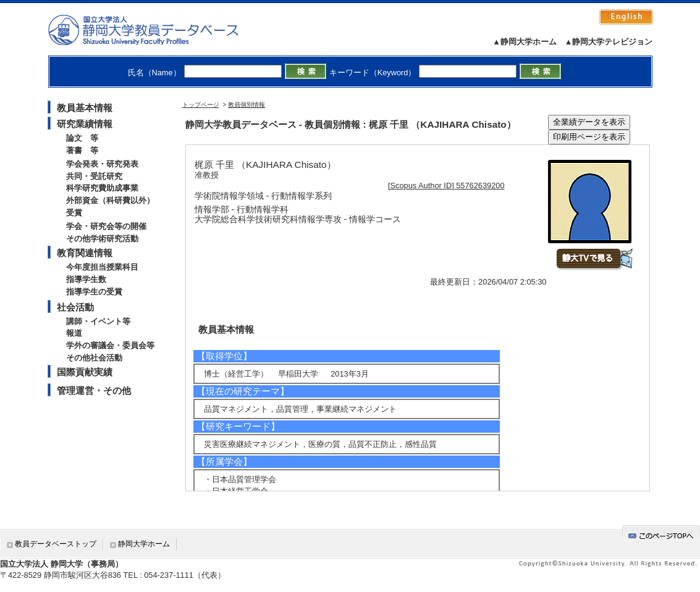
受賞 (74, 213)
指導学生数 (86, 279)
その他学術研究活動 (102, 239)
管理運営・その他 (94, 390)
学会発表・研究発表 (102, 164)
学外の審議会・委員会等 (110, 345)
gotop (661, 534)
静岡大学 (156, 30)
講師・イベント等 (98, 321)
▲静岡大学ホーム (525, 42)
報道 (74, 333)
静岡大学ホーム (144, 544)
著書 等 (82, 150)
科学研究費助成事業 (102, 188)
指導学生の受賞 (94, 292)
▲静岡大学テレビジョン (609, 42)
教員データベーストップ (56, 544)
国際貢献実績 (85, 372)
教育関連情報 (85, 253)
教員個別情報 (247, 105)
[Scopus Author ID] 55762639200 (446, 186)
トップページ (201, 105)
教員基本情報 (85, 108)
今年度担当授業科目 (102, 267)
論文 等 (82, 138)
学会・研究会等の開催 (106, 226)
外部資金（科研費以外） (110, 200)
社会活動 (75, 307)
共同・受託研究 (94, 176)
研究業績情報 (85, 124)
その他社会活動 (94, 358)
